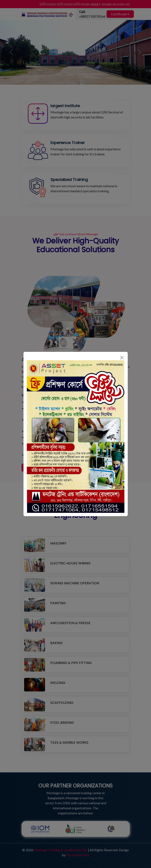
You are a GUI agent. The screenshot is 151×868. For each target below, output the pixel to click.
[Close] (122, 358)
